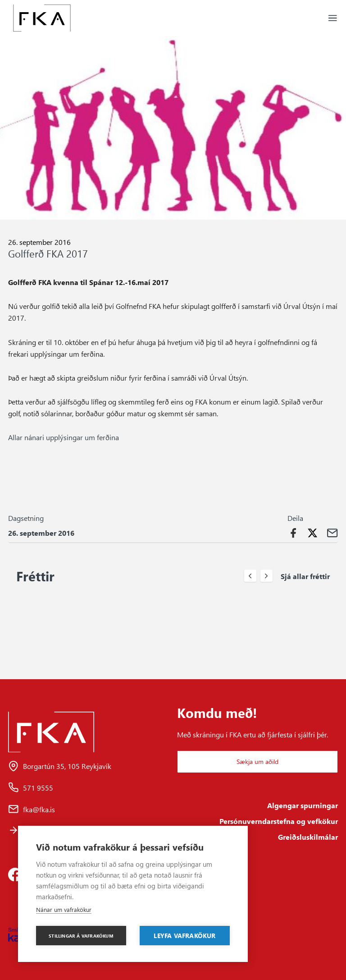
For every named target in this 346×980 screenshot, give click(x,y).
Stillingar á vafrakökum (81, 936)
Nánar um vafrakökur (64, 909)
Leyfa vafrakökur (184, 935)
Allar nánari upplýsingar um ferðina (64, 437)
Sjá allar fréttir (305, 576)
